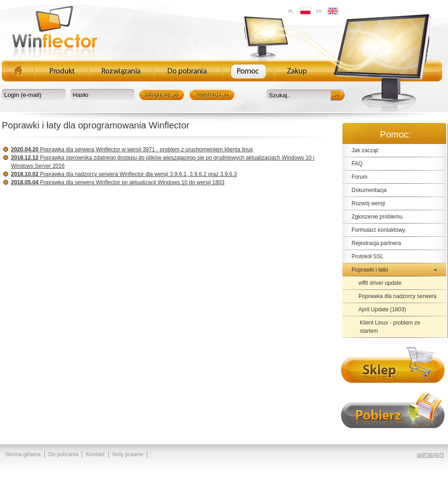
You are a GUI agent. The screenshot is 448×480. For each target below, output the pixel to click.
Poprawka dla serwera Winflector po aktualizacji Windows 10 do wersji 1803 (118, 182)
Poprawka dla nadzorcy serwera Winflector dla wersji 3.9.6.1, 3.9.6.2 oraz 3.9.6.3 (124, 174)
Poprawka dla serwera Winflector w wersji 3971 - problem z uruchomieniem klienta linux (132, 149)
